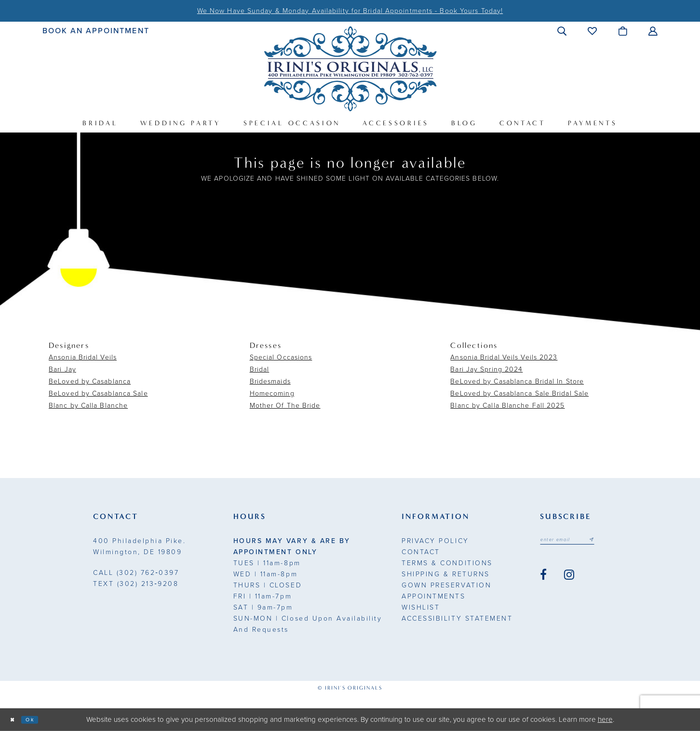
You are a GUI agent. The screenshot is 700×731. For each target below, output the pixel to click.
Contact (421, 552)
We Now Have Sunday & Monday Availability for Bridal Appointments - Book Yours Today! (350, 11)
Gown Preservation (446, 585)
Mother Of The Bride (285, 405)
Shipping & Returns (445, 574)
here (605, 719)
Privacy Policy (435, 541)
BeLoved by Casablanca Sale (98, 393)
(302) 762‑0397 (136, 573)
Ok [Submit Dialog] (40, 719)
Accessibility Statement (457, 618)
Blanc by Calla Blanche (88, 405)
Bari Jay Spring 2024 (486, 369)
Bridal (260, 369)
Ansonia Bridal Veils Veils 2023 (504, 357)
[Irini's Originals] (350, 69)
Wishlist (421, 607)
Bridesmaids (270, 381)
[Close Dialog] (15, 720)
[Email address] (579, 542)
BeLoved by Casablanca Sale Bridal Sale (519, 393)
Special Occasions (281, 357)
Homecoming (272, 393)
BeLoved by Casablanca (90, 381)
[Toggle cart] (623, 31)
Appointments (433, 596)
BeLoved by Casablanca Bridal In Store (517, 381)
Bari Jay (62, 369)
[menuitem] (96, 31)
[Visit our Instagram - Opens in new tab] (569, 578)
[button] (562, 31)
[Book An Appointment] (96, 31)
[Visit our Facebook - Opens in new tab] (543, 578)
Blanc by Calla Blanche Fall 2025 (507, 405)
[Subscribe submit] (613, 542)
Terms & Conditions (447, 563)
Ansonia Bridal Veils (83, 357)
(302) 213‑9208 (136, 584)
